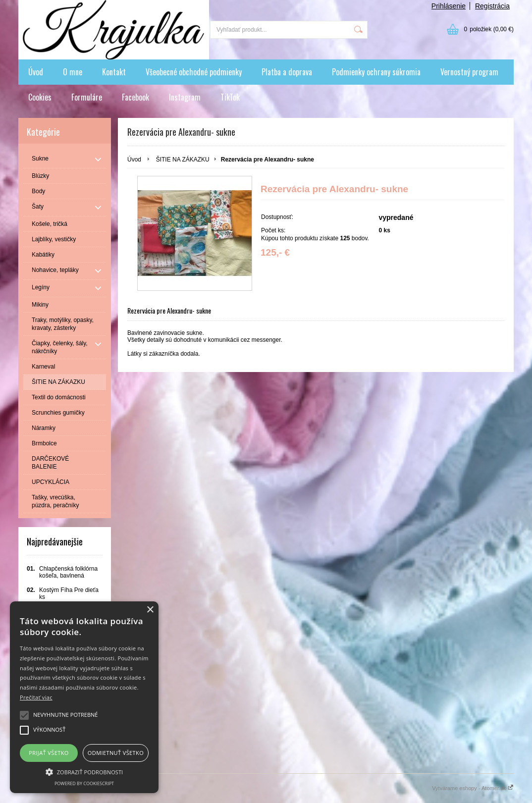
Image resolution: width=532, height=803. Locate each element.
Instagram (185, 97)
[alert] (84, 697)
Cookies (40, 97)
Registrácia (492, 6)
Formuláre (87, 97)
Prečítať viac (36, 697)
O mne (73, 72)
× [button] (150, 610)
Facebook (135, 97)
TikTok (230, 97)
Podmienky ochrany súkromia (376, 72)
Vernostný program (469, 72)
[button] (84, 771)
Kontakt (114, 72)
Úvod (36, 72)
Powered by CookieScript (84, 783)
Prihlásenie (449, 6)
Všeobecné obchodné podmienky (194, 72)
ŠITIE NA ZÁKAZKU (183, 160)
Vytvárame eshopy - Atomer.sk (473, 788)
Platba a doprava (287, 72)
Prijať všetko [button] (49, 753)
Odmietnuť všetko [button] (116, 753)
